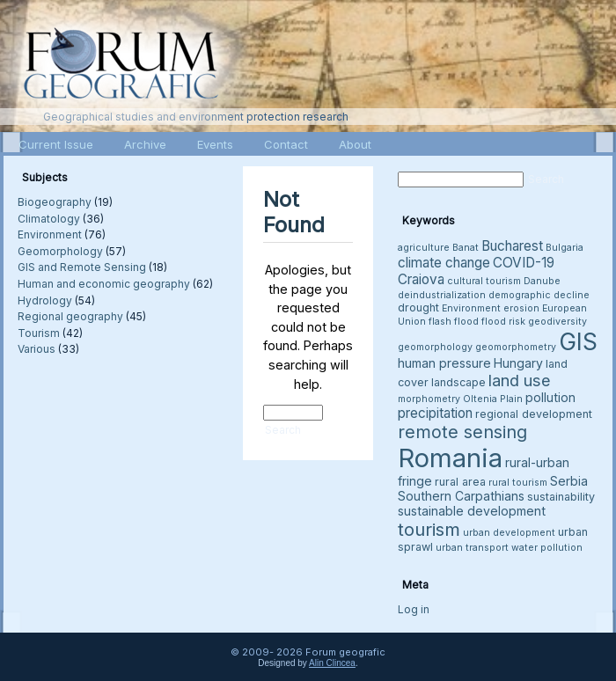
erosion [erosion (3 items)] (521, 308)
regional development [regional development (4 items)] (534, 414)
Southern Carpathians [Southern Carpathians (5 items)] (461, 496)
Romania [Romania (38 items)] (450, 458)
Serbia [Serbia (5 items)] (569, 481)
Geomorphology (60, 251)
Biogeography (55, 202)
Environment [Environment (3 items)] (471, 308)
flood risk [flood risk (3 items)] (503, 322)
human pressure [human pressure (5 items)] (444, 363)
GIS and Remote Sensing (82, 267)
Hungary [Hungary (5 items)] (518, 363)
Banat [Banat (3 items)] (466, 248)
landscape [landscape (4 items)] (458, 382)
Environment (50, 234)
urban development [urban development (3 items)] (509, 533)
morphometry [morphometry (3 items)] (429, 399)
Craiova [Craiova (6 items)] (421, 279)
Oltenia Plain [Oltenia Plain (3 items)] (493, 399)
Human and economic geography (104, 284)
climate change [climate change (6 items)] (444, 263)
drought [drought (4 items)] (418, 308)
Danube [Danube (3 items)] (542, 281)
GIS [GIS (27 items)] (578, 341)
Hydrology (45, 300)
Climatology (49, 219)
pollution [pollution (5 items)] (550, 397)
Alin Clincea (332, 663)
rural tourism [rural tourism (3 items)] (518, 483)
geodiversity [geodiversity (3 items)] (557, 322)
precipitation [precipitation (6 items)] (435, 413)
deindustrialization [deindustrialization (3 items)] (442, 295)
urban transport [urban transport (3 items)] (472, 548)
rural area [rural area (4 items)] (460, 482)
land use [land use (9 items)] (520, 380)
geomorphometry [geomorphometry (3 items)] (516, 347)
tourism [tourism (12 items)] (429, 529)
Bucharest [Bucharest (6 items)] (512, 246)
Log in (414, 609)
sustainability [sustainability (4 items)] (561, 497)
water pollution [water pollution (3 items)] (547, 548)
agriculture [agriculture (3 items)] (424, 248)
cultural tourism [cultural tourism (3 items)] (484, 281)
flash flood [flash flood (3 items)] (454, 322)
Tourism (39, 333)
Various (37, 349)
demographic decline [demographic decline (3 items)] (539, 295)
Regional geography (70, 316)
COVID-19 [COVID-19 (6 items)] (524, 263)
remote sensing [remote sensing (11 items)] (462, 432)
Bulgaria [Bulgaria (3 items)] (565, 248)
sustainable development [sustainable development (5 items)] (472, 511)
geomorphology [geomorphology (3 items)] (435, 347)
